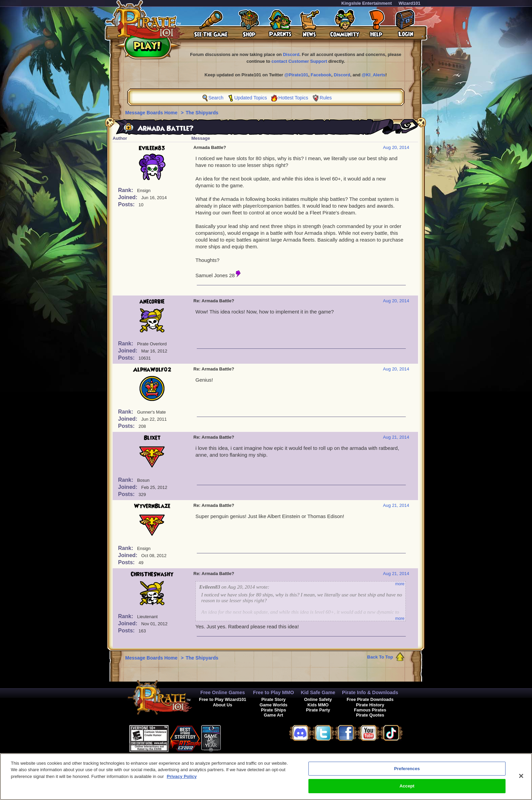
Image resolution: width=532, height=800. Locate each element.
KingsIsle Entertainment (367, 3)
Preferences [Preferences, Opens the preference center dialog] (407, 773)
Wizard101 (410, 3)
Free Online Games (222, 692)
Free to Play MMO (274, 692)
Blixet (152, 438)
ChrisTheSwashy (152, 574)
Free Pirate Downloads (370, 699)
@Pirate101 (296, 75)
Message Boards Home (152, 113)
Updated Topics (250, 98)
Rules (326, 98)
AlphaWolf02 (152, 370)
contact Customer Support (299, 61)
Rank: (126, 190)
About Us (223, 705)
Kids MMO (318, 705)
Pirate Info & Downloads (370, 692)
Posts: (127, 204)
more (400, 584)
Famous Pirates (370, 710)
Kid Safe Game (318, 692)
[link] (238, 737)
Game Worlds (273, 705)
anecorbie (152, 302)
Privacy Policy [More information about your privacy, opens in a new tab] (182, 781)
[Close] (521, 780)
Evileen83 (152, 148)
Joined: (128, 197)
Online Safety (318, 699)
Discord (291, 54)
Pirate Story (273, 699)
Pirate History (370, 705)
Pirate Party (318, 710)
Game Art (274, 715)
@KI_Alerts (374, 75)
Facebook (321, 75)
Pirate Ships (273, 710)
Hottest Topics (293, 98)
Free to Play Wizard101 (222, 699)
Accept (407, 790)
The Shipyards (202, 113)
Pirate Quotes (370, 715)
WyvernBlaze (152, 506)
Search (216, 98)
